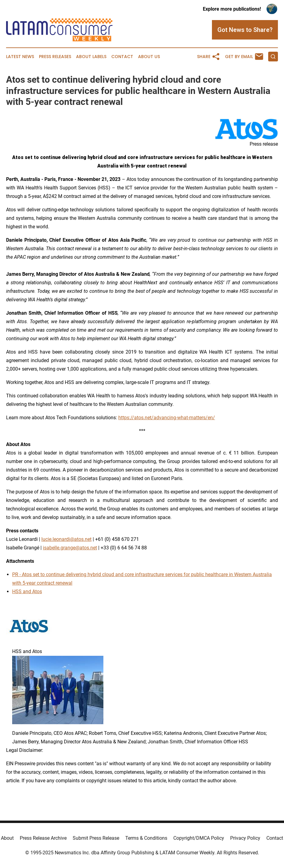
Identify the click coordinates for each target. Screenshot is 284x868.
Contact (122, 57)
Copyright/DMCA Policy (199, 838)
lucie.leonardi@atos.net (66, 539)
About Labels (91, 57)
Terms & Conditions (146, 838)
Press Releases (55, 57)
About (7, 838)
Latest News (20, 57)
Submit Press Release (96, 838)
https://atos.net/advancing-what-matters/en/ (167, 418)
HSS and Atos (27, 591)
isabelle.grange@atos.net (70, 548)
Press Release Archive (43, 838)
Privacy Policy (245, 838)
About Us (149, 57)
